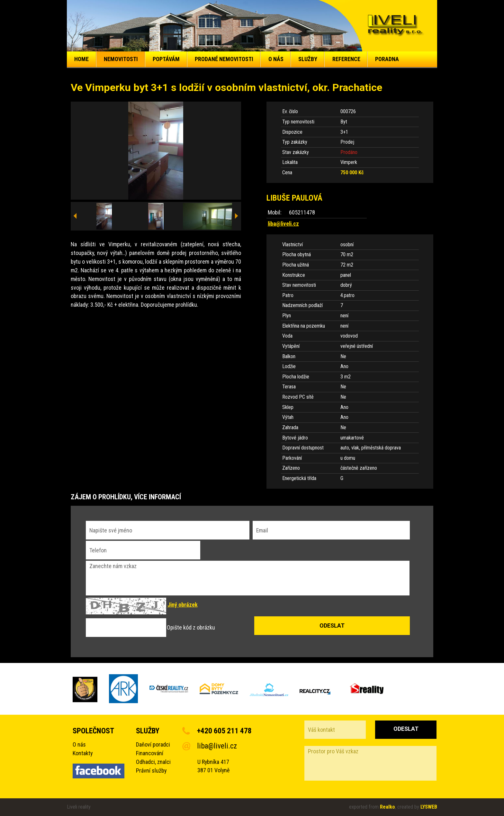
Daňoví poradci (153, 744)
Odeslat (406, 729)
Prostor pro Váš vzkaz (370, 763)
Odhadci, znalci (153, 762)
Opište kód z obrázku (191, 628)
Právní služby (151, 771)
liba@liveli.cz (283, 224)
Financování (150, 753)
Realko (387, 807)
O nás (79, 744)
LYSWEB (429, 807)
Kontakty (83, 753)
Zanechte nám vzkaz (248, 578)
